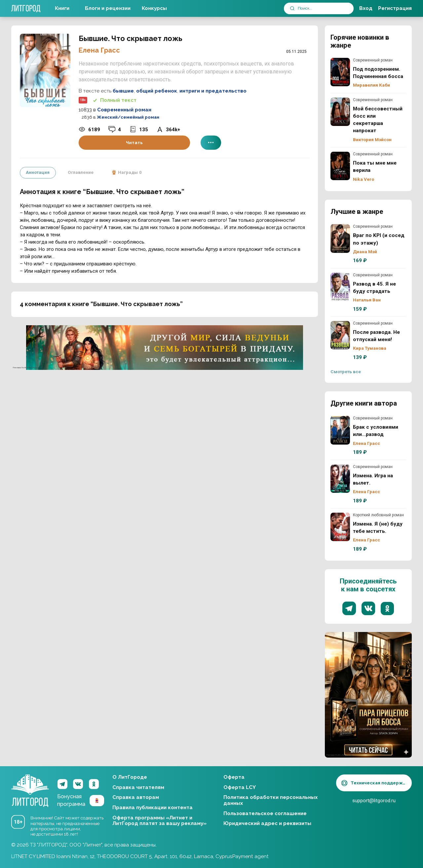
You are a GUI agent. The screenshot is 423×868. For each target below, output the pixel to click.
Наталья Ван (367, 300)
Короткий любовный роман (378, 515)
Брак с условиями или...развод (340, 430)
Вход (366, 8)
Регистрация (395, 8)
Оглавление (80, 172)
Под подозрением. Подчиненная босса (340, 72)
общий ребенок (157, 91)
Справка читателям (138, 787)
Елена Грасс (99, 50)
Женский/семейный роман (128, 117)
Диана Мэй (365, 252)
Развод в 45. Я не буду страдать (340, 287)
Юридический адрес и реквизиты (267, 823)
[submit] (292, 8)
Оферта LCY (240, 787)
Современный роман (124, 110)
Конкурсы (154, 8)
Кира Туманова (370, 348)
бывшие (123, 91)
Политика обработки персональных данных (270, 800)
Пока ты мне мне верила (340, 166)
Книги (62, 8)
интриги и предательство (213, 91)
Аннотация (38, 172)
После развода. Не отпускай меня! (340, 335)
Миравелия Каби (371, 85)
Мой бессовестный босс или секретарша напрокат (340, 112)
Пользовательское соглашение (265, 813)
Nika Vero (364, 179)
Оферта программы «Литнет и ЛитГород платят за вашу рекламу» (159, 821)
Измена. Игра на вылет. (340, 479)
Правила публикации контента (153, 808)
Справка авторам (136, 797)
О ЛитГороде (130, 777)
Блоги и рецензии (108, 8)
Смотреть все (346, 372)
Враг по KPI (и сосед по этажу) (340, 238)
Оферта (234, 777)
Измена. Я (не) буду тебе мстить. (340, 527)
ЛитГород (30, 785)
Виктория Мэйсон (372, 139)
